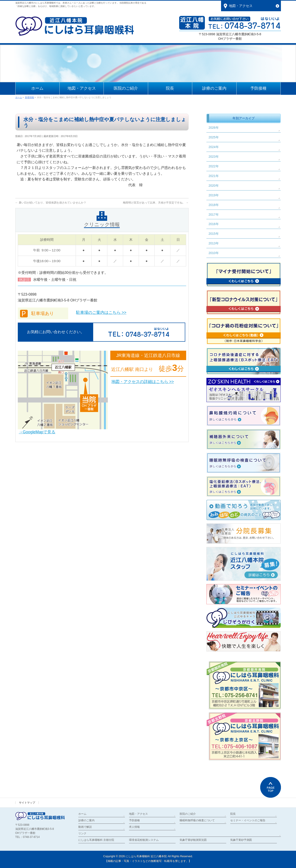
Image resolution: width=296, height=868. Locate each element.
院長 (233, 814)
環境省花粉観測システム (144, 840)
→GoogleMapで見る (37, 432)
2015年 (214, 234)
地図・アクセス (138, 814)
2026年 (214, 128)
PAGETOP (271, 787)
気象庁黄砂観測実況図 (193, 840)
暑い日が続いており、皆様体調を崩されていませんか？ (51, 203)
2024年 (214, 147)
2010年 (214, 253)
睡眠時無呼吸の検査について (197, 820)
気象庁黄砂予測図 (241, 840)
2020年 (214, 186)
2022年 (214, 166)
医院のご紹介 (188, 814)
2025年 (214, 137)
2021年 (214, 176)
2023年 (214, 157)
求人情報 (134, 827)
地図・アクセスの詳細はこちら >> (143, 382)
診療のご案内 (86, 820)
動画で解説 (85, 827)
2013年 (214, 243)
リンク (82, 833)
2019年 (214, 195)
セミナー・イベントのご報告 (248, 820)
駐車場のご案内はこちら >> (101, 312)
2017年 (214, 215)
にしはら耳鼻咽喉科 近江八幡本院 (146, 856)
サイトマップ (27, 803)
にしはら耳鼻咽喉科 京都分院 (96, 840)
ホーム (82, 814)
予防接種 (134, 820)
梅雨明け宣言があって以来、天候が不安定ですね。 (156, 203)
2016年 (214, 224)
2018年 (214, 205)
